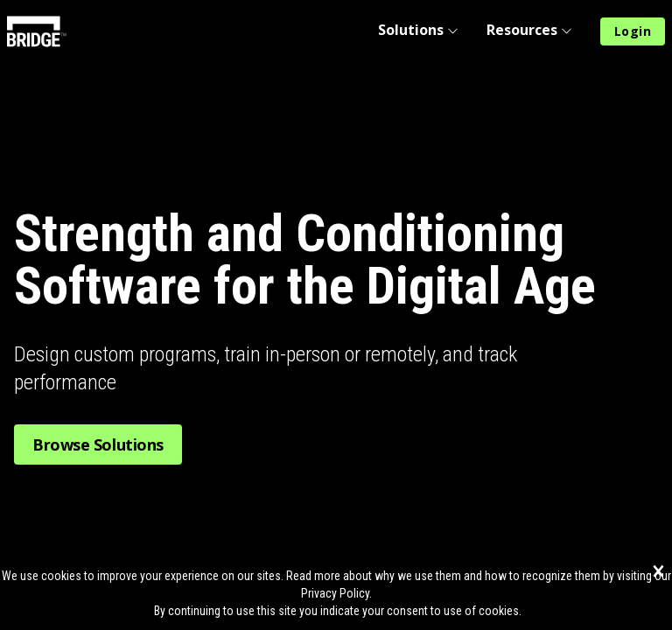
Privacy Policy (335, 593)
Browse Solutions (98, 444)
